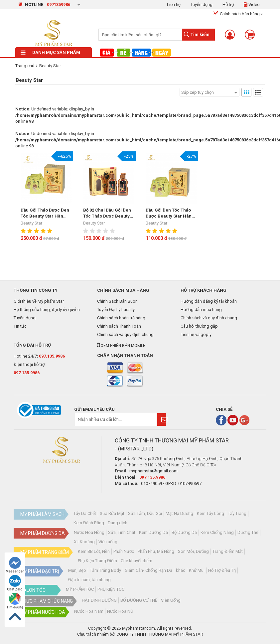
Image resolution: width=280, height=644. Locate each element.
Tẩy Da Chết (85, 513)
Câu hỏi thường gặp (199, 326)
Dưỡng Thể (248, 532)
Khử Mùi (197, 570)
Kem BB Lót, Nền (94, 551)
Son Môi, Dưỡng (193, 551)
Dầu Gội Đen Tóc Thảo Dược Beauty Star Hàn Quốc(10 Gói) (169, 214)
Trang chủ (25, 66)
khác (181, 570)
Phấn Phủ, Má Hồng (156, 551)
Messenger (15, 565)
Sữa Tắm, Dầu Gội (145, 513)
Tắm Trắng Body (105, 570)
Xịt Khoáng (84, 542)
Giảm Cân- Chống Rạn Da (148, 570)
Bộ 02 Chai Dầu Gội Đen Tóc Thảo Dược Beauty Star (107, 214)
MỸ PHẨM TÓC (80, 589)
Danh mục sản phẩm (50, 52)
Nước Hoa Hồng (89, 532)
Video (252, 4)
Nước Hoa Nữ (120, 611)
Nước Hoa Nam (89, 611)
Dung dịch (118, 523)
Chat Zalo (15, 583)
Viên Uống (171, 600)
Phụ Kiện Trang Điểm (97, 561)
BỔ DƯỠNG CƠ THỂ (139, 600)
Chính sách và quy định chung (125, 334)
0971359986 (59, 4)
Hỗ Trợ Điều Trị (222, 570)
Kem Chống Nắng (217, 532)
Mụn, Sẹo (77, 570)
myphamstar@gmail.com (153, 471)
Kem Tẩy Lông (210, 513)
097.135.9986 (52, 356)
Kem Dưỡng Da (153, 532)
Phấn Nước (124, 551)
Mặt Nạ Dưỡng (179, 513)
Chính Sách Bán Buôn (117, 301)
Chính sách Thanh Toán (119, 326)
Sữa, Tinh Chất (122, 532)
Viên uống (108, 542)
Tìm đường (15, 601)
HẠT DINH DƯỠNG (99, 600)
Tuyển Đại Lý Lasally (116, 310)
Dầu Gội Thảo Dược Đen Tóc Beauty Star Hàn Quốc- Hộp (45, 214)
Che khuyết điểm (137, 561)
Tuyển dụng (202, 4)
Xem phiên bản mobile (121, 346)
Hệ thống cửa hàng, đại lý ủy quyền (47, 310)
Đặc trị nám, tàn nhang (89, 580)
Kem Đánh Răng (89, 523)
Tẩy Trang (237, 513)
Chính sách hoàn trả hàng (121, 318)
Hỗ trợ (228, 4)
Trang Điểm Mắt (228, 551)
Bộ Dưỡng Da (184, 532)
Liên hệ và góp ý (196, 334)
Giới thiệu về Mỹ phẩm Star (39, 301)
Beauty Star (50, 66)
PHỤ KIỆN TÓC (111, 589)
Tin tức (20, 326)
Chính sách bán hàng (236, 14)
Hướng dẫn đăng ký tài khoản (209, 301)
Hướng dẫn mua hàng (201, 310)
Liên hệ (174, 4)
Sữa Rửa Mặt (112, 513)
